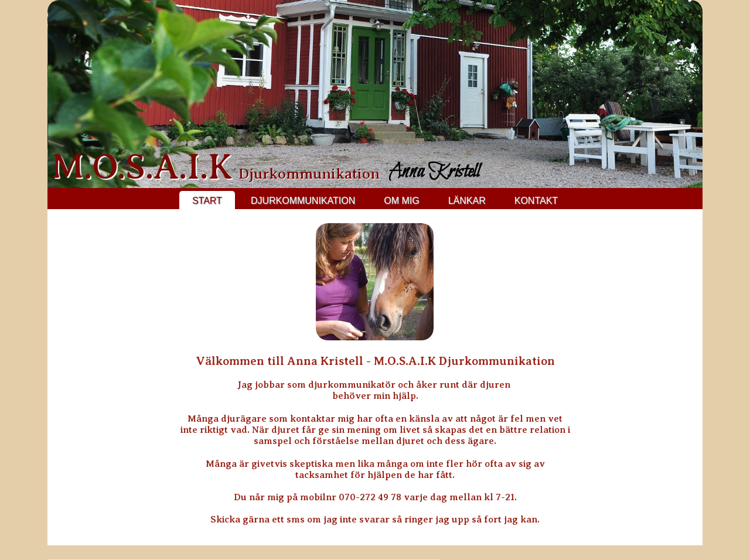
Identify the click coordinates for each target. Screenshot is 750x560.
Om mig (401, 201)
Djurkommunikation (303, 201)
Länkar (467, 201)
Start (207, 201)
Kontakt (536, 201)
